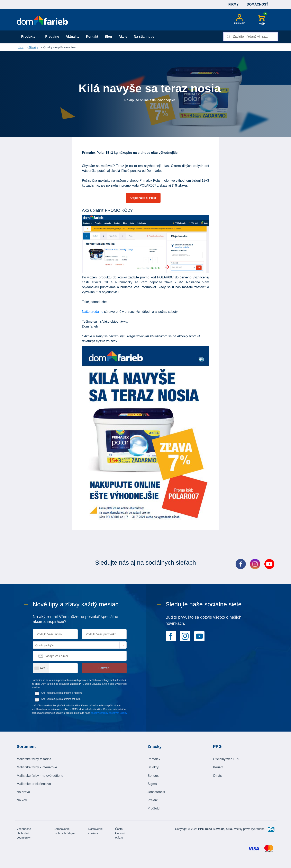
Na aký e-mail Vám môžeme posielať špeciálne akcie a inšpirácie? (75, 619)
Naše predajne (93, 312)
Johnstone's (156, 792)
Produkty (30, 37)
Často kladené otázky (120, 833)
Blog (108, 37)
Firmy (234, 4)
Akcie (123, 37)
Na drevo (23, 792)
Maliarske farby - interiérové (37, 767)
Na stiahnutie (144, 37)
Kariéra (218, 767)
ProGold (154, 808)
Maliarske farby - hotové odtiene (40, 776)
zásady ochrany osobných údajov (109, 713)
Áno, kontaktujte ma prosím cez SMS (61, 699)
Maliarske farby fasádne (34, 759)
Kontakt (92, 37)
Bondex (153, 776)
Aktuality (73, 37)
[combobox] (251, 37)
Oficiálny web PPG (227, 759)
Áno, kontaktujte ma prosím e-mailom (61, 693)
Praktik (153, 800)
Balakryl (153, 767)
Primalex (154, 759)
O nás (217, 776)
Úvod (21, 47)
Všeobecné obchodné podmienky (24, 833)
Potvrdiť (104, 668)
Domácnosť (258, 4)
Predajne (52, 37)
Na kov (22, 800)
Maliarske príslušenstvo (34, 784)
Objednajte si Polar (143, 198)
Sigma (152, 784)
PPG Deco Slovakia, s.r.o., (216, 829)
